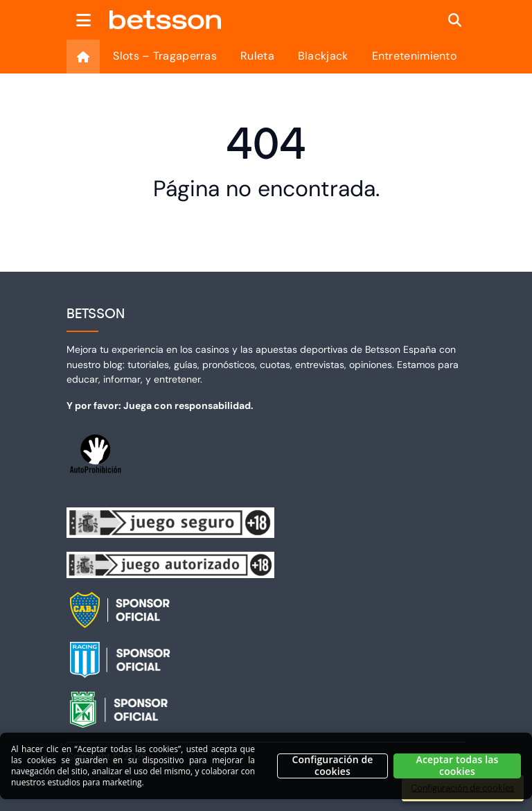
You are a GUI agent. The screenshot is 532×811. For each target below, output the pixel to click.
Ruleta (257, 56)
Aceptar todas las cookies (458, 771)
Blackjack (323, 56)
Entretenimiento (415, 56)
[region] (266, 771)
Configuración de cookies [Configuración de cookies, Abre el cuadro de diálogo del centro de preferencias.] (332, 771)
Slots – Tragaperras (165, 56)
